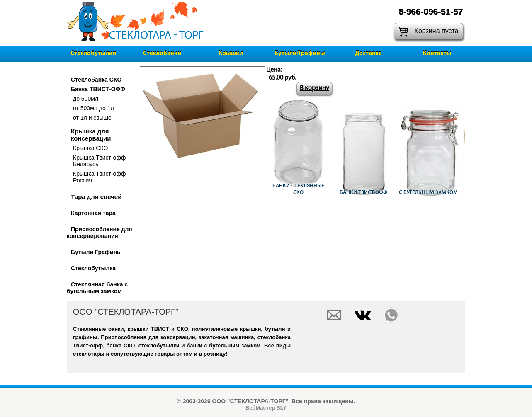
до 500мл (86, 99)
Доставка (368, 54)
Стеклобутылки (93, 54)
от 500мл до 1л (94, 108)
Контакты (437, 54)
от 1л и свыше (92, 118)
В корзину (315, 88)
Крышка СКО (90, 148)
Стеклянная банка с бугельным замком (97, 288)
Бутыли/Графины (300, 54)
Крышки (231, 54)
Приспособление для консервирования (100, 233)
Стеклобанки (162, 54)
